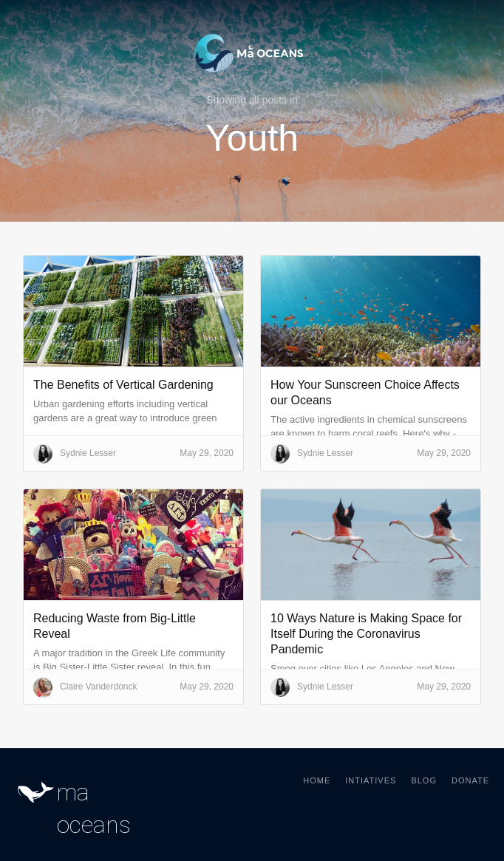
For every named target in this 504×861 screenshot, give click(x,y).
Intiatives (371, 780)
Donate (470, 780)
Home (317, 780)
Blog (424, 780)
